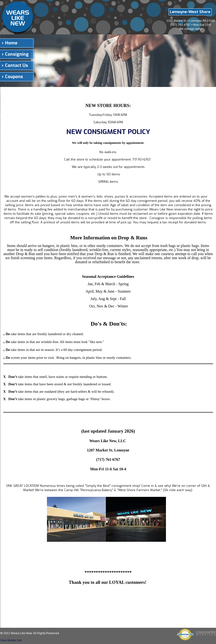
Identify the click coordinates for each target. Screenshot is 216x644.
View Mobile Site (11, 640)
